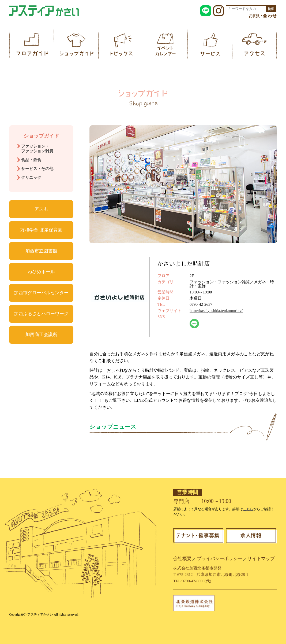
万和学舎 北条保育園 (41, 230)
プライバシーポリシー (220, 559)
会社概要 (182, 559)
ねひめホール (41, 272)
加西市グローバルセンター (41, 293)
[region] (183, 184)
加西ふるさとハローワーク (41, 314)
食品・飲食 (31, 160)
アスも (41, 209)
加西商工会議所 (41, 335)
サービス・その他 (37, 169)
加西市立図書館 (41, 251)
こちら (248, 509)
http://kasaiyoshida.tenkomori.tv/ (216, 311)
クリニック (31, 178)
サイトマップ (261, 559)
